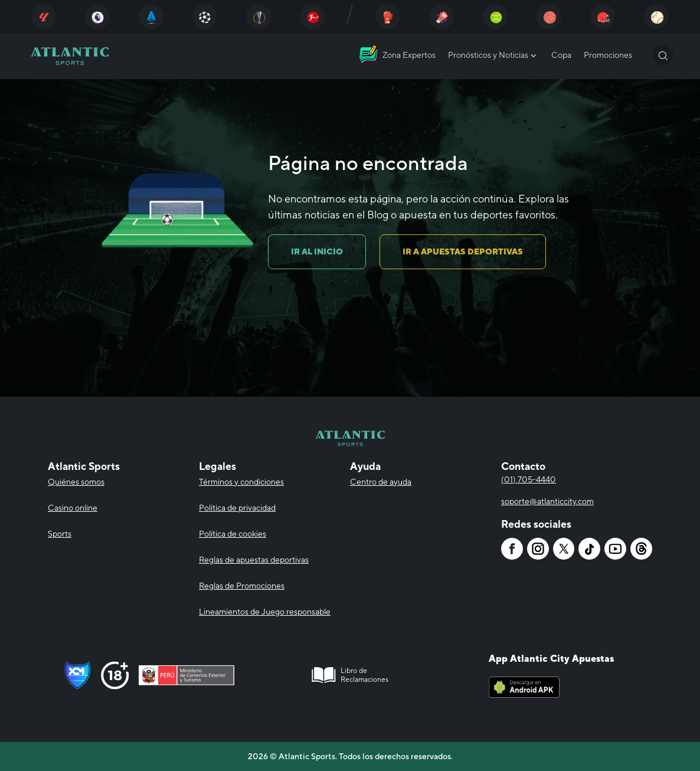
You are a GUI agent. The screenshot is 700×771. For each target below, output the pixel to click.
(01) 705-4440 (529, 479)
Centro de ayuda (381, 482)
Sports (60, 534)
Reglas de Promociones (242, 586)
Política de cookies (233, 534)
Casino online (73, 508)
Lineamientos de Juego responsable (265, 612)
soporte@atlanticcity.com (547, 501)
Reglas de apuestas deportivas (254, 560)
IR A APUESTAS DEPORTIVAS (463, 251)
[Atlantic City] (44, 17)
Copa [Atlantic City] (561, 55)
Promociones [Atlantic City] (608, 55)
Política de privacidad (237, 508)
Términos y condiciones (241, 482)
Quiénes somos (76, 482)
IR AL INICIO (317, 251)
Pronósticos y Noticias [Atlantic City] (493, 55)
